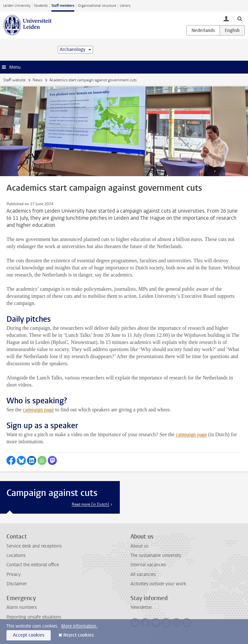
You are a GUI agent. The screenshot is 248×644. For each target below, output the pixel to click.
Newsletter (141, 607)
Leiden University (17, 6)
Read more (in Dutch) (90, 504)
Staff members (63, 6)
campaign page (38, 410)
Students (41, 6)
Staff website (14, 80)
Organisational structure (97, 6)
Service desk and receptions (34, 546)
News (37, 80)
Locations (16, 555)
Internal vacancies (148, 565)
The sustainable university (156, 555)
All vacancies (143, 574)
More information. (79, 626)
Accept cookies (29, 635)
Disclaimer (17, 584)
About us (139, 546)
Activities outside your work (158, 584)
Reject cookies (78, 635)
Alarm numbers (22, 607)
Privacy (14, 574)
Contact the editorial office (33, 565)
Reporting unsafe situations (34, 617)
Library (125, 6)
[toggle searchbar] (240, 18)
